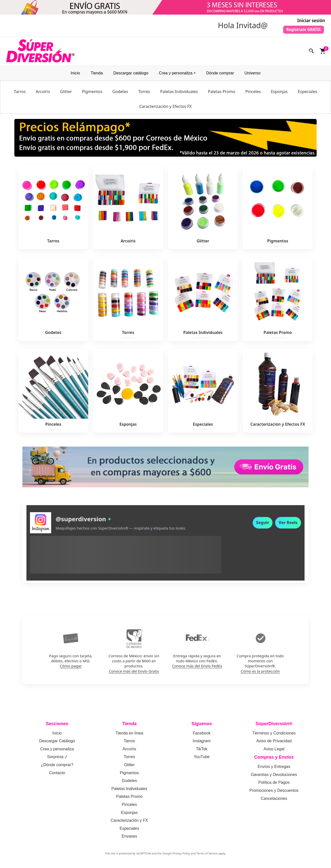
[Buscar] (312, 53)
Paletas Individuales (129, 791)
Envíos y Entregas (274, 769)
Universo (252, 76)
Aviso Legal (274, 751)
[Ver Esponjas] (128, 393)
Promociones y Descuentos (274, 793)
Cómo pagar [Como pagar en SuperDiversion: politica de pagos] (71, 668)
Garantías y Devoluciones (274, 777)
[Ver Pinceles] (53, 393)
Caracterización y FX (129, 823)
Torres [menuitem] (144, 94)
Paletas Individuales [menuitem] (179, 94)
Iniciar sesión (311, 20)
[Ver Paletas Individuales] (203, 301)
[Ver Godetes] (53, 301)
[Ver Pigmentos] (278, 210)
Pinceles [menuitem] (253, 94)
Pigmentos (129, 775)
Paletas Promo (129, 799)
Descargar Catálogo (57, 743)
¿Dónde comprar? (57, 767)
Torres (129, 759)
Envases (129, 839)
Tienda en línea (129, 735)
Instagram (202, 743)
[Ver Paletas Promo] (278, 301)
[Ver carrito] (323, 53)
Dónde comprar (220, 76)
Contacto (57, 775)
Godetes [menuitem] (120, 94)
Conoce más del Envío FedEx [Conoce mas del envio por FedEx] (197, 668)
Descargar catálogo (131, 76)
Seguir (263, 529)
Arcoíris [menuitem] (43, 94)
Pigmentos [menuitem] (92, 94)
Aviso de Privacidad (274, 743)
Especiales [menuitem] (307, 94)
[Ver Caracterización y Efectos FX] (278, 393)
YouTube (202, 759)
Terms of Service (207, 856)
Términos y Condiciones (274, 735)
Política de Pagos (274, 785)
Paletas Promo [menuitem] (222, 94)
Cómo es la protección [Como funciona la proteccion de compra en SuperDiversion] (260, 673)
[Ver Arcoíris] (128, 210)
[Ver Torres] (128, 301)
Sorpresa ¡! (57, 759)
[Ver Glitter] (203, 210)
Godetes (129, 783)
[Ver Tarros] (53, 210)
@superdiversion (81, 525)
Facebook (202, 735)
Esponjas (129, 815)
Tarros (129, 743)
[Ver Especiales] (203, 393)
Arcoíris (129, 751)
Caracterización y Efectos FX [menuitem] (165, 109)
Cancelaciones (274, 801)
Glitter (129, 767)
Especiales (129, 831)
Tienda (97, 76)
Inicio (75, 76)
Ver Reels (288, 529)
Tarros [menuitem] (20, 94)
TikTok (202, 751)
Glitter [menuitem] (66, 94)
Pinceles (129, 807)
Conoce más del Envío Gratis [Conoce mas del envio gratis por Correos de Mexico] (134, 673)
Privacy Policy (181, 856)
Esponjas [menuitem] (279, 94)
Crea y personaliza (176, 76)
